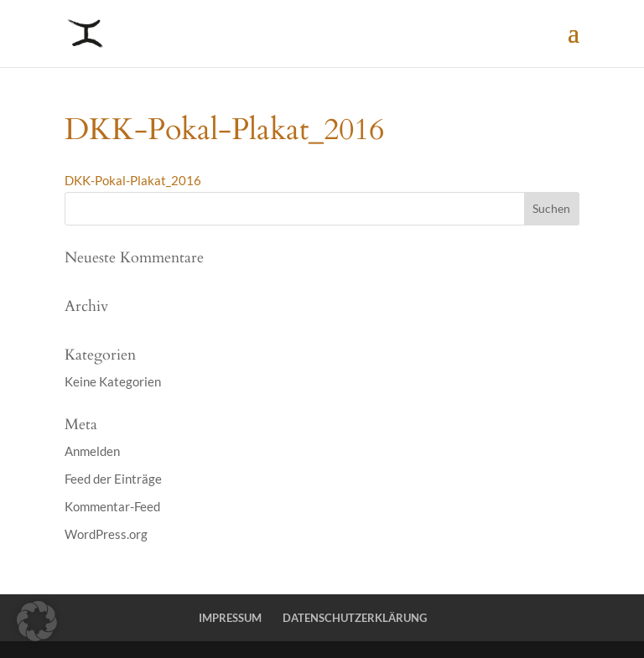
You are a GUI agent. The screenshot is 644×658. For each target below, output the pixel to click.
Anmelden (92, 451)
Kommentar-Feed (112, 506)
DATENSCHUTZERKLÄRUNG (355, 618)
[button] (37, 621)
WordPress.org (106, 534)
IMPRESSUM (230, 618)
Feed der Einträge (113, 479)
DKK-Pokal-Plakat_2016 (133, 180)
